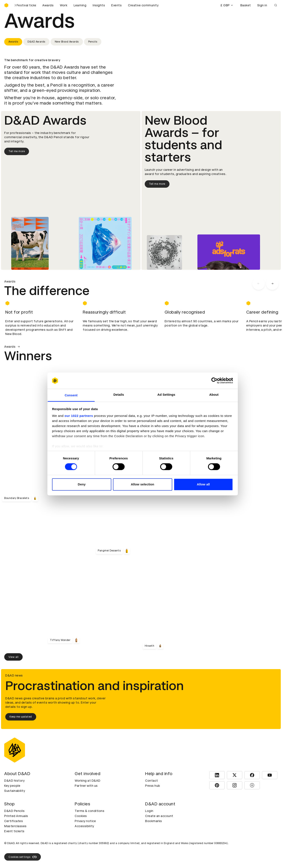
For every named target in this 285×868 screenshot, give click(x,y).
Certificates (14, 821)
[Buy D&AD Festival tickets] (25, 5)
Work (64, 5)
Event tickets (14, 831)
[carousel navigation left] (259, 284)
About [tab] (214, 395)
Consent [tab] (71, 395)
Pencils (93, 42)
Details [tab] (119, 395)
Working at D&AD (88, 781)
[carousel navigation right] (272, 284)
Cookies (81, 816)
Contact (152, 781)
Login (149, 811)
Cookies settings (23, 857)
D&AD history (14, 781)
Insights (99, 5)
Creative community (143, 5)
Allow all (203, 484)
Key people (12, 786)
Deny (82, 484)
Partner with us (86, 786)
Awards (48, 5)
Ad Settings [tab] (166, 395)
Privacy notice (85, 821)
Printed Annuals (16, 816)
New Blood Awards (67, 42)
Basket (246, 5)
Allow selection (142, 484)
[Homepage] (6, 5)
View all (13, 657)
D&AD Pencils (14, 811)
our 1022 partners (79, 416)
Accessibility (84, 826)
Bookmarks (154, 821)
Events (116, 5)
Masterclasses (15, 826)
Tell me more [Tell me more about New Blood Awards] (157, 184)
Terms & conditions (89, 811)
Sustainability (15, 791)
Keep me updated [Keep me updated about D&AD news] (21, 717)
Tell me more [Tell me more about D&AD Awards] (17, 151)
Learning (80, 5)
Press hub (153, 786)
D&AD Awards (36, 42)
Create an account (159, 816)
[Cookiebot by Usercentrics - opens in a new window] (214, 381)
